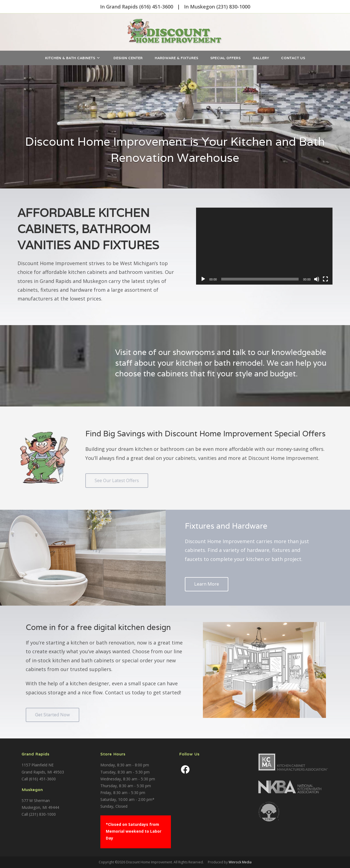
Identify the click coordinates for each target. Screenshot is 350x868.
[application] (264, 246)
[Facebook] (185, 769)
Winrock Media (240, 862)
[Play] (203, 279)
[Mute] (317, 279)
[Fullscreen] (325, 279)
